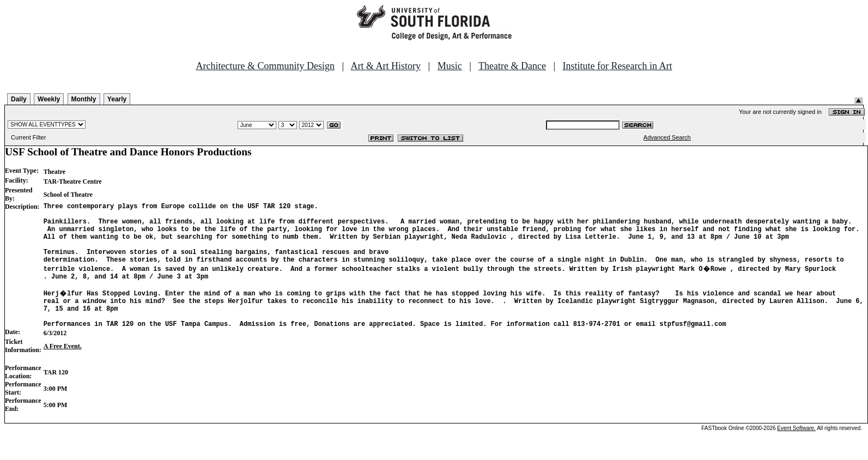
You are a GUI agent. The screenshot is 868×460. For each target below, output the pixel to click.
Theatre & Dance (512, 66)
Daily (19, 99)
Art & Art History (386, 66)
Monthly (84, 99)
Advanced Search (667, 137)
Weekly (49, 99)
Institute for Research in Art (618, 66)
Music (450, 66)
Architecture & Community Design (265, 66)
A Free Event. (63, 369)
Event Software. (796, 451)
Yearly (117, 99)
